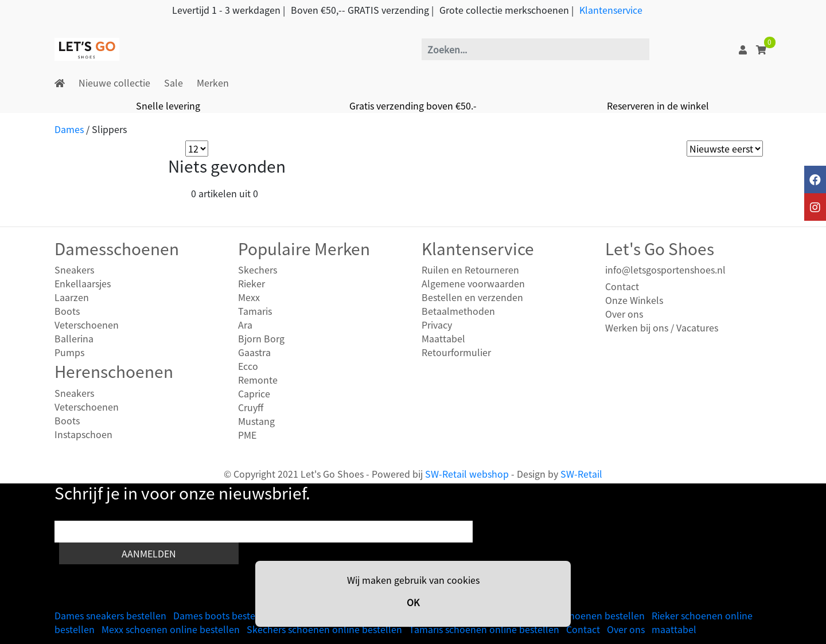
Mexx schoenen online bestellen (171, 629)
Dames (69, 129)
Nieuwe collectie (114, 83)
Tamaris (255, 311)
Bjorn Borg (261, 338)
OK (413, 602)
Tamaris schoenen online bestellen (484, 629)
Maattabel (443, 338)
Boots (67, 311)
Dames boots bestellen (223, 615)
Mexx (249, 297)
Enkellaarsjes (83, 283)
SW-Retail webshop (467, 474)
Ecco (248, 366)
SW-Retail (581, 474)
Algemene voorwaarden (473, 283)
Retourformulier (456, 352)
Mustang (256, 421)
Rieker (252, 283)
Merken (213, 83)
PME (247, 435)
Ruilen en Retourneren (470, 270)
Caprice (254, 393)
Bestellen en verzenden (472, 297)
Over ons (624, 314)
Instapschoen (83, 434)
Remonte (258, 380)
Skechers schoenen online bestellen (324, 629)
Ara (245, 325)
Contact (622, 286)
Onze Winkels (634, 300)
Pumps (69, 352)
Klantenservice (611, 10)
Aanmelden (149, 553)
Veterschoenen (87, 325)
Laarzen (72, 297)
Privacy (437, 325)
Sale (174, 83)
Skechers (258, 270)
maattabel (674, 629)
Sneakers (74, 270)
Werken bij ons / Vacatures (662, 327)
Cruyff (251, 407)
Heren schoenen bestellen (588, 615)
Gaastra (254, 352)
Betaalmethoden (458, 311)
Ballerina (74, 338)
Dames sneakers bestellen (110, 615)
